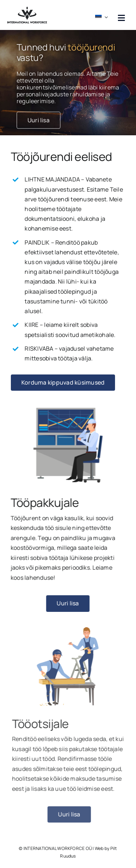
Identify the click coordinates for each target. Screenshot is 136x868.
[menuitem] (103, 15)
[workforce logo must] (27, 9)
